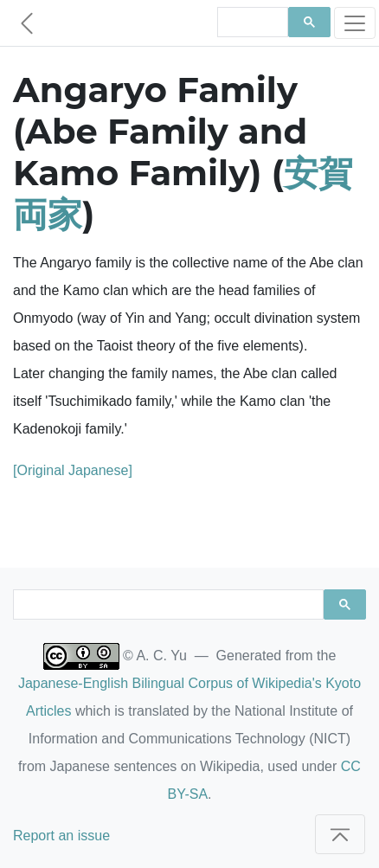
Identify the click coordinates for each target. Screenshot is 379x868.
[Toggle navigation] (355, 23)
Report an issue (61, 836)
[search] (251, 23)
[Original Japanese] (73, 470)
